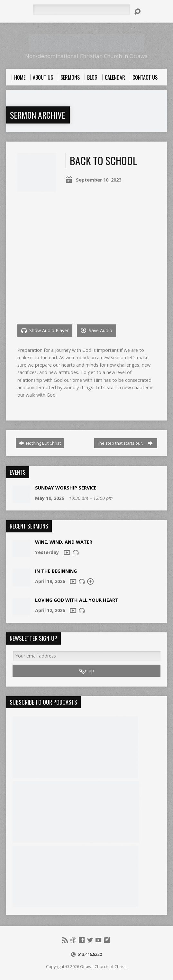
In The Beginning (56, 571)
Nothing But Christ (40, 443)
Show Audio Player (45, 330)
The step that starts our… (125, 443)
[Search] (81, 10)
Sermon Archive (38, 115)
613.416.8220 (90, 954)
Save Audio (96, 330)
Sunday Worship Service (66, 488)
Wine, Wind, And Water (64, 542)
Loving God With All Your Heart (77, 600)
